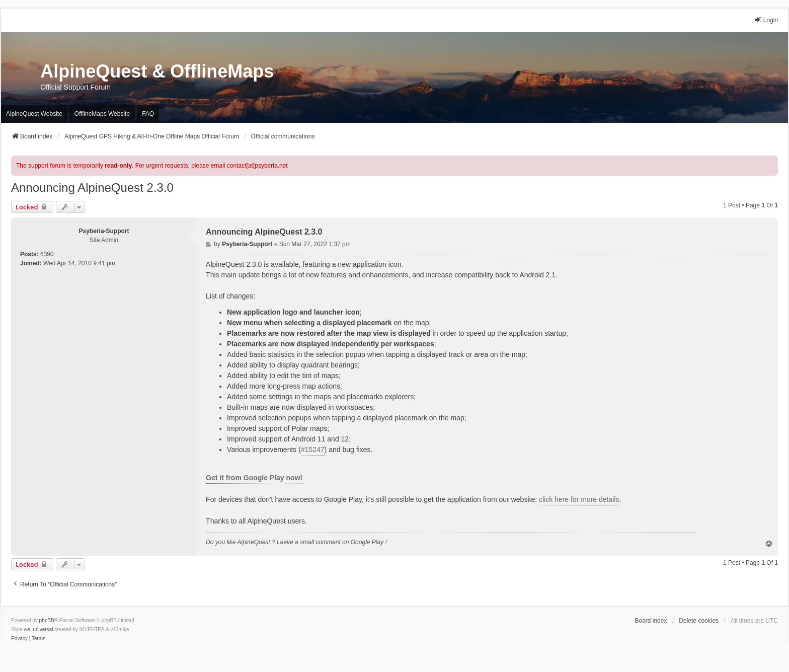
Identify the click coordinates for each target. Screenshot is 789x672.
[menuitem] (19, 639)
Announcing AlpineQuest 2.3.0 (92, 188)
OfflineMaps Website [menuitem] (102, 114)
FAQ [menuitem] (148, 114)
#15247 (313, 450)
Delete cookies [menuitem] (699, 621)
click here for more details (579, 499)
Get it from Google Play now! (254, 478)
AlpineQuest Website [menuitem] (34, 114)
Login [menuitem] (766, 20)
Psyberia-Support (104, 231)
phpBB (47, 620)
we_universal (38, 629)
